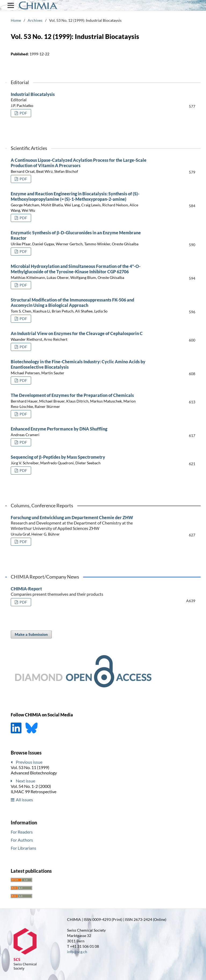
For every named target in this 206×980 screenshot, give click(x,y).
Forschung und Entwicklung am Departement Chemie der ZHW (79, 523)
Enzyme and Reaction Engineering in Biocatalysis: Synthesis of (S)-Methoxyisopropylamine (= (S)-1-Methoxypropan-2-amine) (75, 196)
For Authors (22, 840)
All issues (24, 800)
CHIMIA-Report (79, 591)
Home (16, 20)
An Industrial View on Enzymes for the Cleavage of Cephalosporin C (77, 333)
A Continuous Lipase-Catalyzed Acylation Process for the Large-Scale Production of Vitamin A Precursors (79, 163)
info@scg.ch (77, 952)
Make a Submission (31, 634)
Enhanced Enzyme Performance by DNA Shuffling (59, 429)
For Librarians (23, 848)
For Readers (22, 832)
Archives (35, 20)
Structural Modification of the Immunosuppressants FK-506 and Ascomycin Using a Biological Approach (72, 302)
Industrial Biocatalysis (79, 97)
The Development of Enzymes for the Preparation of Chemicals (72, 395)
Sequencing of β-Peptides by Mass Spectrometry (58, 457)
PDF (23, 113)
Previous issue (29, 762)
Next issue (25, 781)
